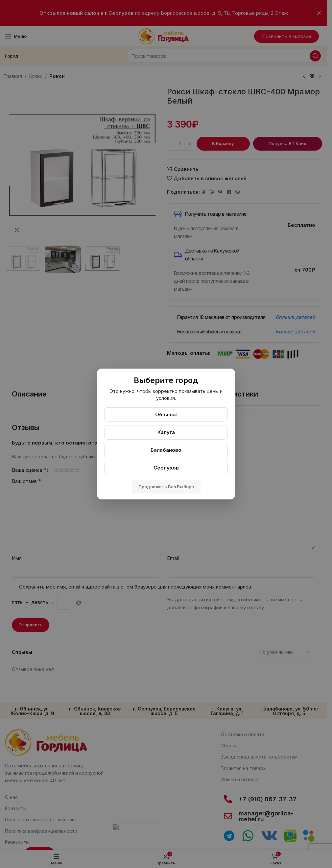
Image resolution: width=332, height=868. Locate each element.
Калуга (166, 432)
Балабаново (166, 450)
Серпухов (166, 468)
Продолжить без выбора (166, 487)
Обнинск (166, 414)
